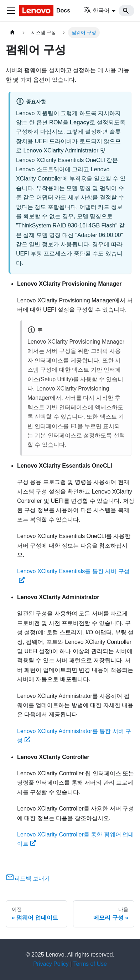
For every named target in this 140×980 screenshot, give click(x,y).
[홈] (12, 33)
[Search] (126, 11)
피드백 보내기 (28, 879)
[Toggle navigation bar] (11, 11)
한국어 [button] (97, 10)
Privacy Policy (51, 964)
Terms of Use (90, 964)
